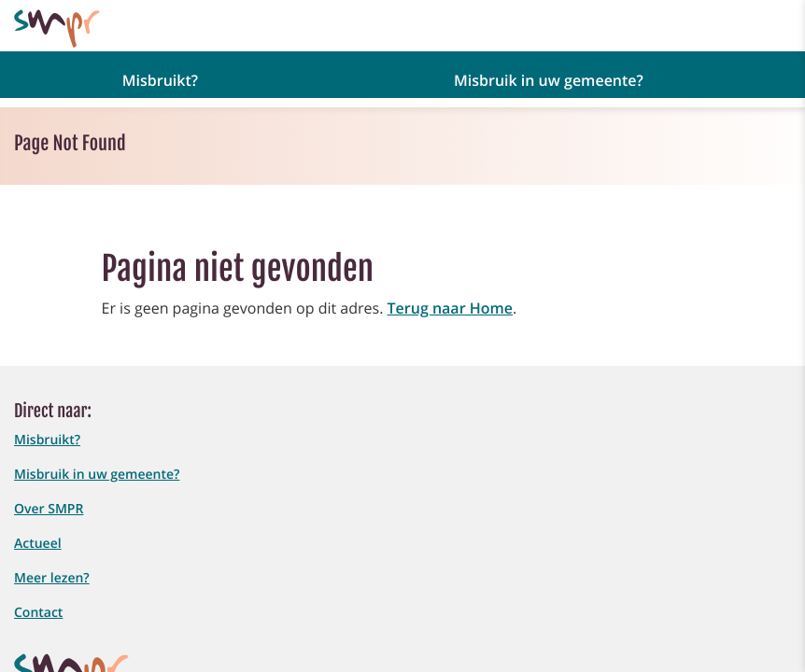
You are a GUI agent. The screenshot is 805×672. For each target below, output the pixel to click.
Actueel (38, 544)
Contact (38, 613)
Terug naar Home (450, 308)
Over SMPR (49, 509)
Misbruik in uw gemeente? (97, 475)
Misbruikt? (47, 440)
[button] (169, 79)
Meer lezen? (52, 578)
